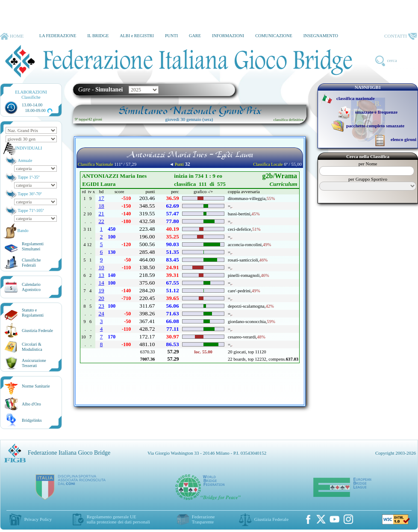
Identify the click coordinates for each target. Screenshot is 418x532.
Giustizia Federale (37, 331)
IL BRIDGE (98, 36)
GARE (195, 36)
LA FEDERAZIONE (58, 36)
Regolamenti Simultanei (33, 246)
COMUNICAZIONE (274, 36)
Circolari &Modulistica (32, 347)
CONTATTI (400, 36)
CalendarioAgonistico (31, 287)
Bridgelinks (32, 420)
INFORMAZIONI (228, 36)
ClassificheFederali (31, 263)
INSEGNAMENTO (321, 36)
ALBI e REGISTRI (137, 36)
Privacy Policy (38, 519)
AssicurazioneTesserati (34, 363)
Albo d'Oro (31, 404)
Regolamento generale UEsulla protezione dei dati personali (118, 519)
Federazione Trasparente (203, 519)
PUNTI (171, 36)
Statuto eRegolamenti (33, 313)
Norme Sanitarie (36, 386)
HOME (12, 36)
